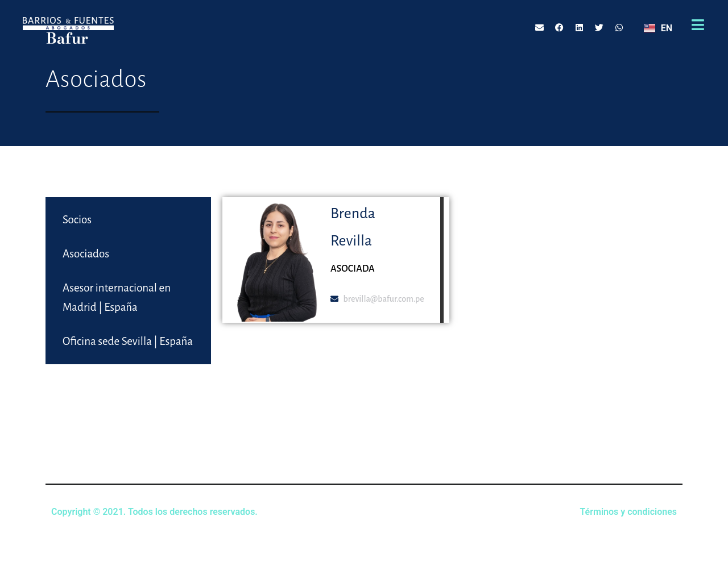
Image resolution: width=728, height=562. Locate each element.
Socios (77, 220)
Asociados (86, 254)
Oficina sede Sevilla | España (128, 341)
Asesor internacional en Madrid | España (117, 297)
